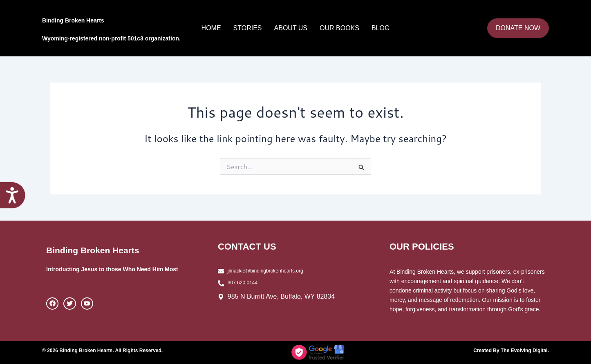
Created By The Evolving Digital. (505, 350)
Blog (381, 28)
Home (211, 28)
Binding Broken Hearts (109, 18)
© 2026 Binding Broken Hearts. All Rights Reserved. (112, 350)
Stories (248, 28)
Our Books (339, 28)
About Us (291, 28)
